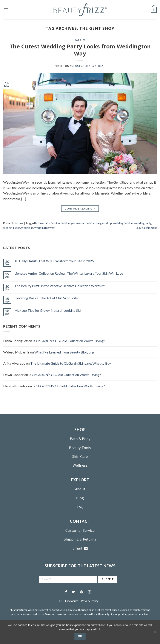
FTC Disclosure (69, 601)
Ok (80, 636)
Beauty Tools (80, 448)
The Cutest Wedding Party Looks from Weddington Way (80, 50)
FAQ (80, 507)
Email (80, 548)
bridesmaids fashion (48, 223)
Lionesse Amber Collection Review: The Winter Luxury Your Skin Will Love (69, 273)
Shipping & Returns (80, 539)
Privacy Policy (90, 601)
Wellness (80, 465)
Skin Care (80, 456)
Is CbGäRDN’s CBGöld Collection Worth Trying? (69, 341)
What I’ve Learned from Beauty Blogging (64, 352)
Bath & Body (80, 439)
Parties (80, 40)
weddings (27, 228)
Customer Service (80, 530)
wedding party (142, 223)
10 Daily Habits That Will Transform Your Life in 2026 (54, 261)
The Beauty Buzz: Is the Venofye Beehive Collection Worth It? (60, 286)
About (80, 489)
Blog (80, 498)
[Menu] (6, 10)
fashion (65, 223)
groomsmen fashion (83, 223)
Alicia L (100, 66)
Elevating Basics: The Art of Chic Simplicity (46, 298)
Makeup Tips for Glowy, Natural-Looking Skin (48, 310)
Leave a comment (146, 228)
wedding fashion (123, 223)
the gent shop (104, 223)
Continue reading (80, 209)
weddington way (45, 228)
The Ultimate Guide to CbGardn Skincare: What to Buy (71, 363)
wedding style (12, 228)
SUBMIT (108, 579)
